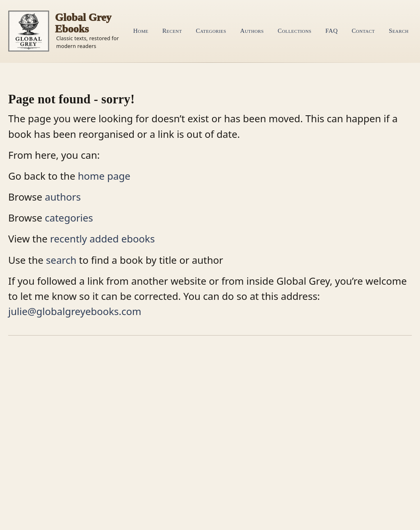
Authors (252, 31)
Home (141, 31)
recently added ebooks (102, 239)
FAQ (331, 31)
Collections (294, 31)
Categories (211, 31)
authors (63, 197)
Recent (172, 31)
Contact (363, 31)
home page (104, 176)
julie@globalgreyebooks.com (75, 311)
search (61, 260)
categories (69, 218)
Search (399, 31)
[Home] (65, 31)
